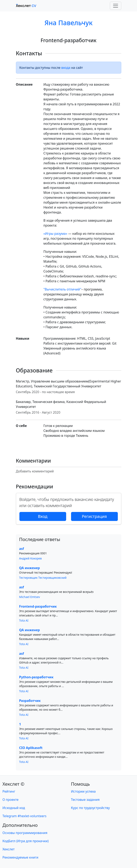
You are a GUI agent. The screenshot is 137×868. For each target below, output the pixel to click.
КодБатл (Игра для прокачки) (26, 841)
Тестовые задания (85, 800)
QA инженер (30, 568)
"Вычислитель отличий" (62, 289)
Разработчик (30, 701)
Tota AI (24, 620)
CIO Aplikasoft (31, 748)
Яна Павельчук (69, 23)
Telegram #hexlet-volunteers (24, 816)
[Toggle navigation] (116, 6)
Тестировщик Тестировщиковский (43, 578)
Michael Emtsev (30, 597)
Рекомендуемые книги (20, 857)
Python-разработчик (36, 677)
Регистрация (94, 516)
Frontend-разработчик (38, 606)
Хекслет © (13, 784)
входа (66, 68)
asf (22, 549)
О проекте (11, 800)
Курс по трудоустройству (90, 808)
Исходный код (14, 808)
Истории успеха (83, 791)
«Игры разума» (55, 234)
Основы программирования (25, 833)
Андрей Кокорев (31, 558)
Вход (43, 516)
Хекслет (8, 849)
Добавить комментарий (35, 471)
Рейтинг (9, 791)
